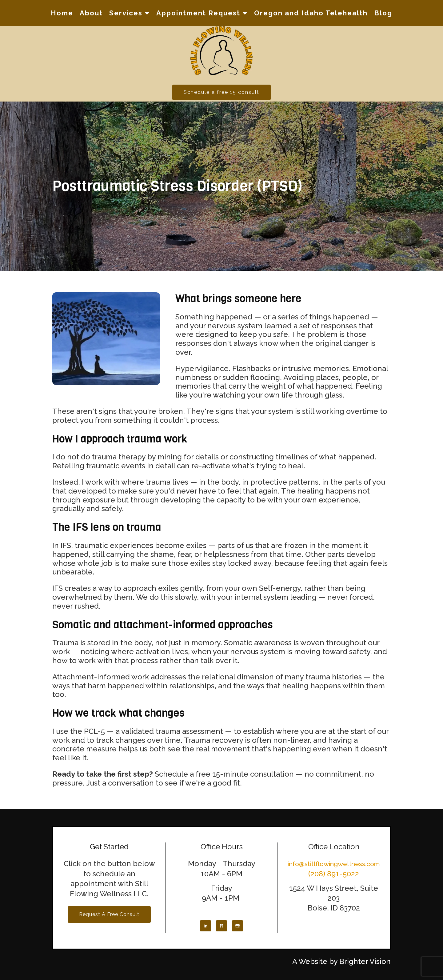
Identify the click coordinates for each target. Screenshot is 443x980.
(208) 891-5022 (334, 874)
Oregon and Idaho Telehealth (311, 13)
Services (126, 13)
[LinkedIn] (206, 926)
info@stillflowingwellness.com (334, 864)
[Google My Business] (237, 926)
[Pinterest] (221, 926)
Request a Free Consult (109, 914)
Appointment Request (198, 13)
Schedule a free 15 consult (221, 92)
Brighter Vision (365, 961)
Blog (383, 13)
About (91, 13)
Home (62, 13)
